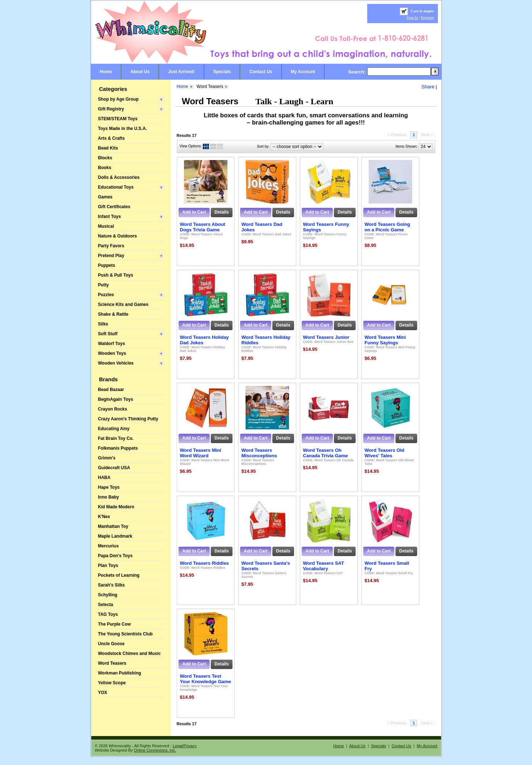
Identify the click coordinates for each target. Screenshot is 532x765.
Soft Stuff (108, 334)
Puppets (107, 265)
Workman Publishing (120, 673)
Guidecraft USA (114, 468)
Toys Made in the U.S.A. (123, 129)
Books (105, 168)
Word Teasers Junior (326, 337)
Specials (222, 72)
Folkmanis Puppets (118, 448)
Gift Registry (111, 109)
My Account (303, 72)
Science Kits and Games (123, 304)
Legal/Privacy (185, 746)
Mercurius (108, 546)
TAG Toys (108, 614)
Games (105, 197)
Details (221, 212)
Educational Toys (116, 187)
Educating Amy (114, 429)
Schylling (108, 595)
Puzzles (106, 295)
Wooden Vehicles (116, 363)
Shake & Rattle (113, 314)
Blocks (105, 158)
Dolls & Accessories (119, 177)
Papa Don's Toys (115, 556)
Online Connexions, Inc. (155, 750)
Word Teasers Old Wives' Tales (385, 453)
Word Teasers (112, 663)
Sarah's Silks (112, 585)
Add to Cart (194, 212)
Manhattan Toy (113, 526)
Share (428, 87)
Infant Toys (110, 217)
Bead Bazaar (111, 390)
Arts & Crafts (112, 138)
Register (428, 17)
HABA (104, 478)
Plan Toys (108, 566)
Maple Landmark (115, 536)
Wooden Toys (112, 353)
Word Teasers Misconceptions (259, 453)
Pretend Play (111, 256)
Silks (103, 324)
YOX (103, 693)
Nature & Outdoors (118, 236)
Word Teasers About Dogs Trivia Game (203, 227)
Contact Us (261, 72)
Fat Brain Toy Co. (116, 438)
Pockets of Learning (119, 575)
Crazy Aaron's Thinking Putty (128, 419)
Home (106, 72)
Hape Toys (109, 487)
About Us (140, 72)
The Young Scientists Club (125, 634)
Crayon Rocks (113, 409)
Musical (106, 226)
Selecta (106, 605)
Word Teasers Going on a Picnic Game (388, 227)
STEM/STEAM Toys (118, 119)
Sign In (412, 17)
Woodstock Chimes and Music (129, 653)
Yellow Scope (112, 683)
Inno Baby (109, 497)
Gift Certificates (114, 207)
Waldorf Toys (112, 344)
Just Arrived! (181, 72)
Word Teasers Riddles (204, 563)
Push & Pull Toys (116, 275)
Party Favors (111, 246)
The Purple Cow (115, 624)
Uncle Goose (111, 644)
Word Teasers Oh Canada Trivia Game (326, 453)
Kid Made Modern (116, 507)
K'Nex (104, 517)
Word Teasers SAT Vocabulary (324, 566)
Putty (104, 285)
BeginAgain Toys (116, 399)
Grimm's (107, 458)
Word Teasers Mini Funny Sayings (385, 340)
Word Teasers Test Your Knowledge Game (206, 679)
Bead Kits (108, 148)
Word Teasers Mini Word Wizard (201, 453)
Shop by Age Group (118, 99)
